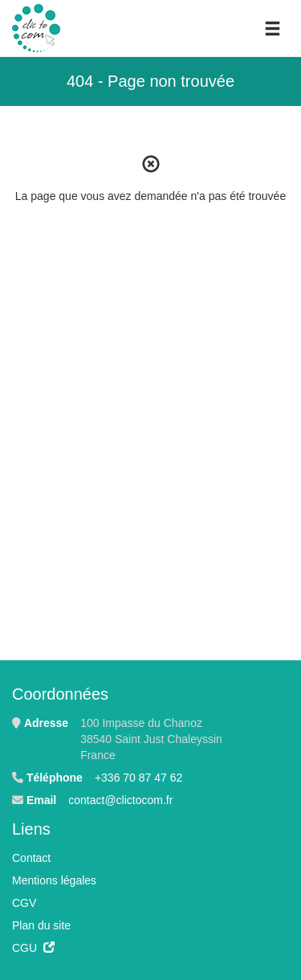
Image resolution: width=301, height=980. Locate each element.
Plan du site (41, 925)
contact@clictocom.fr (120, 800)
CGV (24, 903)
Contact (31, 858)
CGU (33, 948)
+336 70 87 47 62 (138, 778)
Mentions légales (54, 880)
